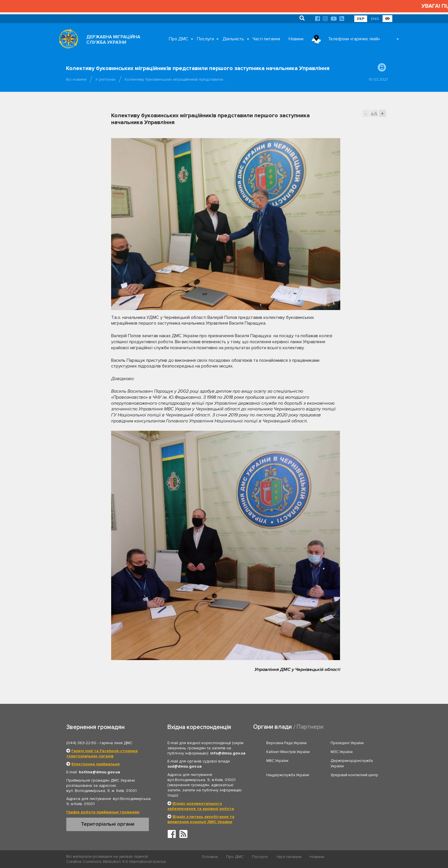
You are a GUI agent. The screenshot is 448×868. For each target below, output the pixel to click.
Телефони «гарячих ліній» (354, 39)
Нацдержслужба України (288, 775)
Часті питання (266, 39)
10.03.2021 (378, 79)
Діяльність (233, 39)
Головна (210, 857)
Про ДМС (179, 39)
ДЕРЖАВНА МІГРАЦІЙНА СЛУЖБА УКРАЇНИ (113, 40)
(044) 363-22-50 (81, 743)
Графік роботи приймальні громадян (103, 812)
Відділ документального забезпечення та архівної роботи (201, 806)
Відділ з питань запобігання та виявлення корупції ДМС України (201, 819)
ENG (375, 19)
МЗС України (342, 752)
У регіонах (106, 79)
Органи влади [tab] (272, 727)
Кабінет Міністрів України (288, 752)
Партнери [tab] (310, 727)
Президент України (347, 743)
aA (374, 114)
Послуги (205, 39)
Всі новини (76, 79)
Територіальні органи (108, 824)
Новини (296, 39)
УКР (361, 19)
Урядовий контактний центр (354, 775)
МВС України (277, 761)
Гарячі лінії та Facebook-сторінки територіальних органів (102, 753)
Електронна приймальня (96, 764)
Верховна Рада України (286, 743)
